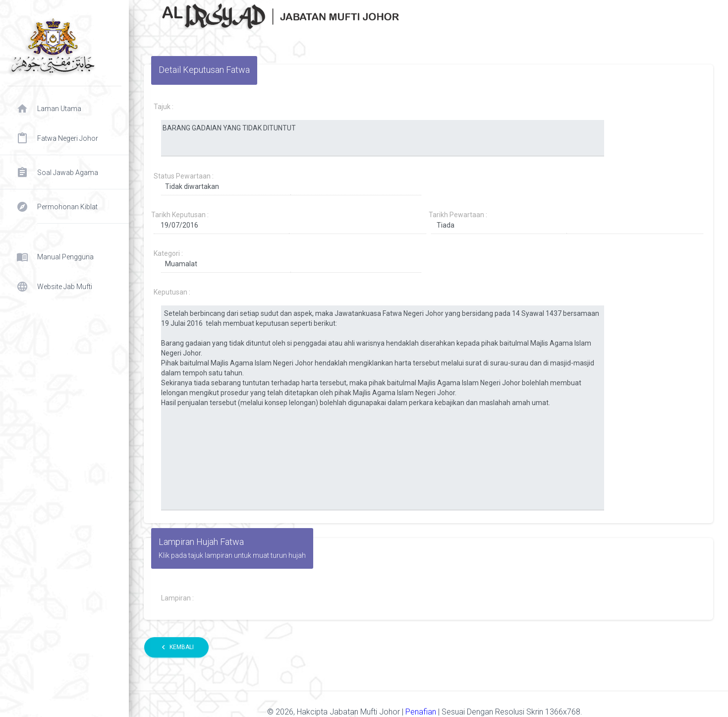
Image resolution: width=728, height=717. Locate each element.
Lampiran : (177, 598)
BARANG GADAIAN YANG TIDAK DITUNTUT (383, 138)
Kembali (176, 647)
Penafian (422, 712)
